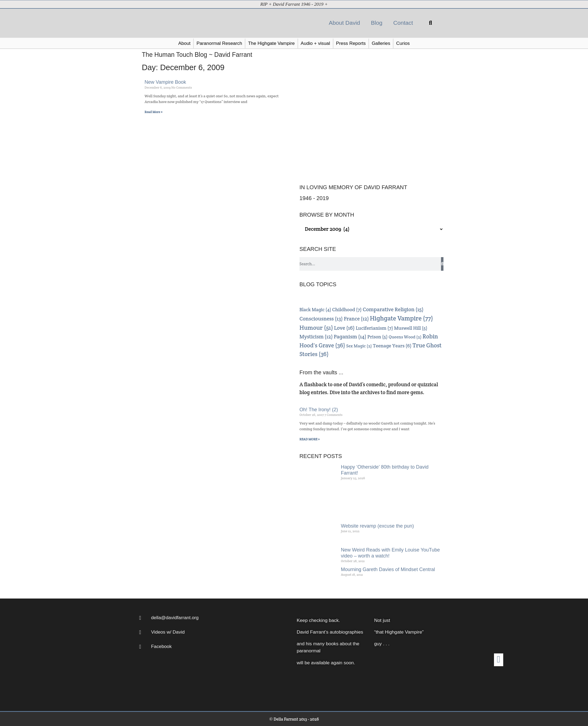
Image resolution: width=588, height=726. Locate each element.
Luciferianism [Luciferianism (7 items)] (374, 328)
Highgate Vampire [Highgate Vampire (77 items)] (401, 318)
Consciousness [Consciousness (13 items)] (321, 318)
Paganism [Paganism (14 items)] (350, 336)
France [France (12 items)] (356, 318)
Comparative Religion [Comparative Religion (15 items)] (393, 309)
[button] (430, 23)
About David (344, 22)
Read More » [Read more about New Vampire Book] (154, 112)
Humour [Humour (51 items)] (316, 327)
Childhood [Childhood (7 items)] (347, 309)
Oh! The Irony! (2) (319, 409)
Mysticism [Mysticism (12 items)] (316, 336)
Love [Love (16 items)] (344, 328)
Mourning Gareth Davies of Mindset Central (388, 569)
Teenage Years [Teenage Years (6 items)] (392, 345)
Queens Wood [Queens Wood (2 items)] (405, 337)
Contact (403, 22)
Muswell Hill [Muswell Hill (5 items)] (411, 328)
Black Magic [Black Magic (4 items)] (315, 309)
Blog (377, 22)
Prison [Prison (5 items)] (377, 336)
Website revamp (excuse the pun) (378, 526)
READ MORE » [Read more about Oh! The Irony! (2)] (310, 439)
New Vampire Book (165, 82)
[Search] (442, 264)
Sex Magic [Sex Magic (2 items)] (359, 346)
